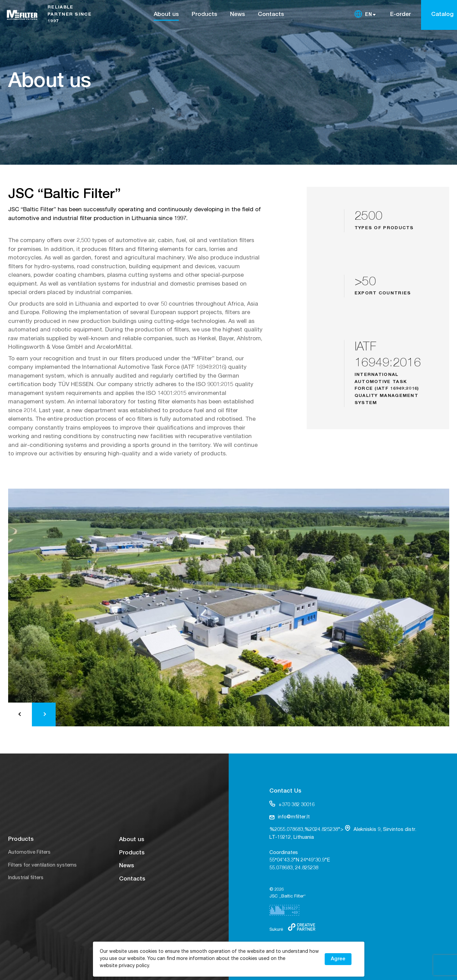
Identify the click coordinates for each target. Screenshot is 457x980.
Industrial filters (26, 878)
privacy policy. (134, 966)
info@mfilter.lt (290, 817)
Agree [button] (338, 959)
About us (166, 15)
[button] (20, 714)
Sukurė (276, 930)
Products (204, 15)
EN (369, 15)
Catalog (442, 15)
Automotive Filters (29, 852)
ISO (202, 385)
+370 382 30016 (292, 804)
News (237, 15)
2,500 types (91, 241)
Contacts (271, 15)
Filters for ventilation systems (42, 865)
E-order (401, 15)
